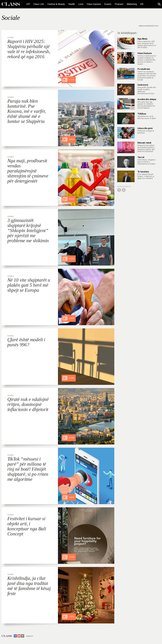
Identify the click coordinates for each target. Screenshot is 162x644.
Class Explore (94, 4)
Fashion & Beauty (56, 4)
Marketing (132, 4)
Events (108, 4)
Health (72, 4)
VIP (28, 4)
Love (81, 4)
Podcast (119, 4)
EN (142, 4)
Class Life (39, 4)
